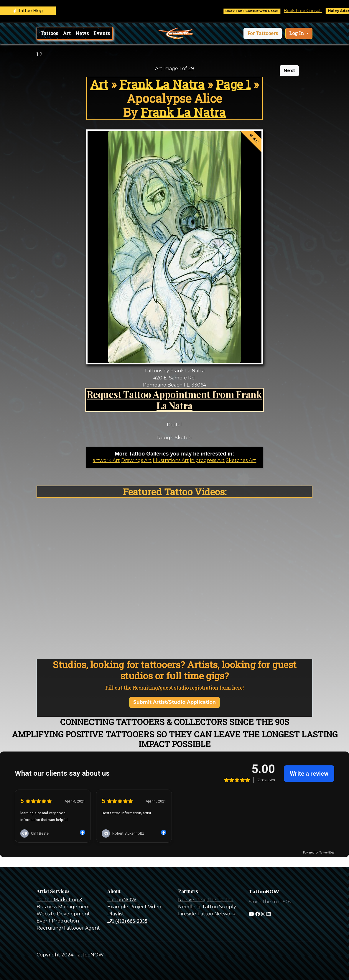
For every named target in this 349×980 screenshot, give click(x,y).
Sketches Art (241, 460)
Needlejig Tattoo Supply (207, 907)
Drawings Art (136, 460)
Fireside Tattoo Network (207, 914)
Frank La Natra (162, 84)
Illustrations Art (171, 460)
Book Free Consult (307, 11)
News (82, 33)
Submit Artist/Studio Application (174, 702)
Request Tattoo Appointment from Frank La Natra (174, 400)
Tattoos (49, 33)
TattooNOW (122, 900)
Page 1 (233, 84)
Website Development (63, 914)
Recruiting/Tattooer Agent (68, 928)
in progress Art (207, 460)
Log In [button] (297, 33)
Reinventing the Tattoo (206, 900)
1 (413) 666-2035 (127, 921)
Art (67, 33)
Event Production (58, 921)
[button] (263, 33)
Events (102, 33)
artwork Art (106, 460)
